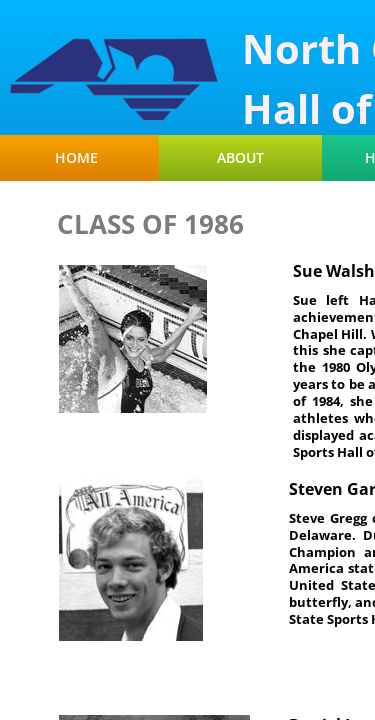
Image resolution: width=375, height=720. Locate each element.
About (240, 158)
